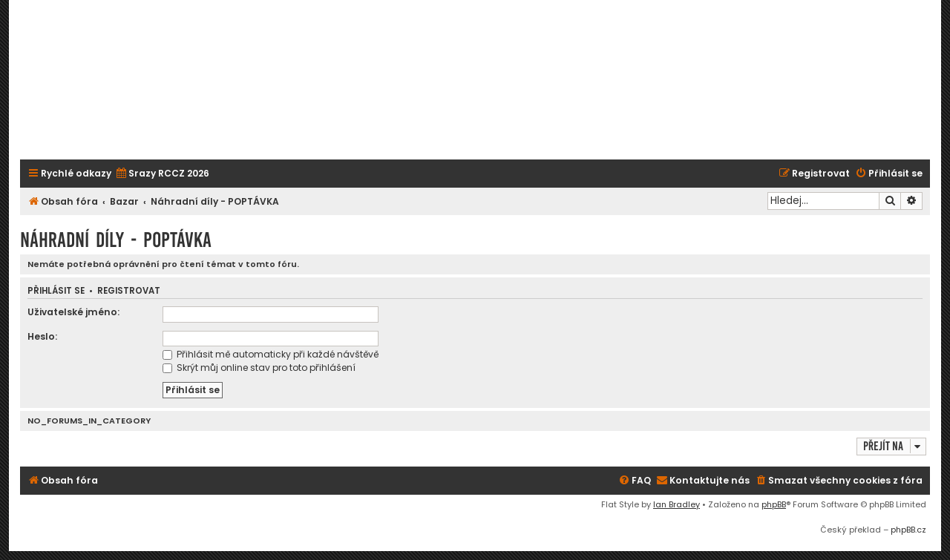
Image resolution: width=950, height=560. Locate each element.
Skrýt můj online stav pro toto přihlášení (259, 368)
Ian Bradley (677, 504)
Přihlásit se (56, 291)
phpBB (774, 504)
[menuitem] (162, 174)
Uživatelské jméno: (73, 312)
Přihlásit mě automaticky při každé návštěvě (271, 354)
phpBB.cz (908, 530)
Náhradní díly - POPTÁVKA (116, 240)
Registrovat (129, 291)
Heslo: (42, 336)
